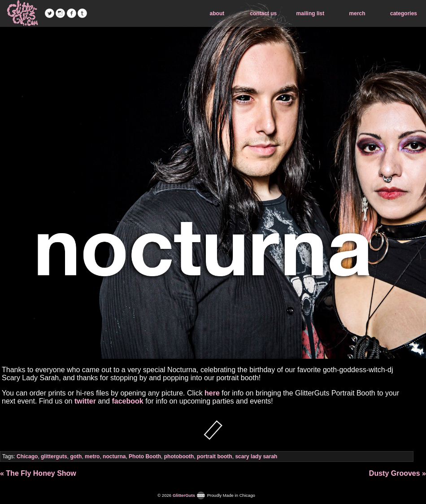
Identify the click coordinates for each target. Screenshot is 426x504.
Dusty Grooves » (398, 473)
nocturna (114, 456)
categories (404, 13)
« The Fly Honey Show (38, 473)
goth (76, 456)
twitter (85, 401)
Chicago (27, 456)
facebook (127, 401)
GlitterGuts (22, 13)
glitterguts (54, 456)
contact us (263, 13)
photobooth (179, 456)
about (217, 13)
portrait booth (215, 456)
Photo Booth (145, 456)
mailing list (311, 13)
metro (92, 456)
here (212, 393)
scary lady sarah (256, 456)
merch (357, 13)
